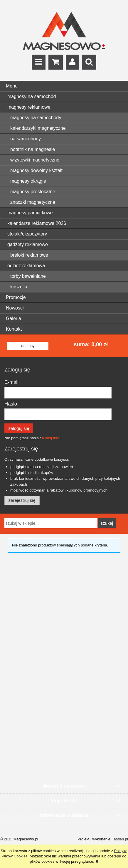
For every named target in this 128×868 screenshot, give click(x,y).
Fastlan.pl (120, 839)
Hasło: (11, 404)
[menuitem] (64, 97)
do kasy (28, 346)
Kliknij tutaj (51, 438)
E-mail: (12, 382)
